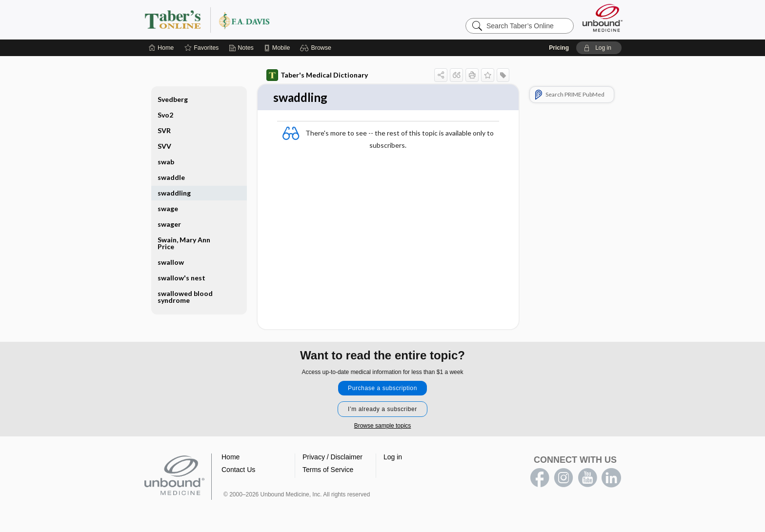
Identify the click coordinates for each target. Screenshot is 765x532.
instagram (564, 478)
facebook (540, 478)
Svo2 (165, 115)
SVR (164, 130)
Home (231, 457)
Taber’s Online (265, 20)
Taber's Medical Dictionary (317, 75)
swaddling (174, 193)
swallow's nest (181, 278)
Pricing (559, 48)
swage (168, 208)
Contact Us (238, 470)
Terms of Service (328, 470)
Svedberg (173, 99)
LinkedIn (611, 478)
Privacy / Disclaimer (332, 457)
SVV (164, 146)
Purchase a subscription (382, 389)
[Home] (161, 48)
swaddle (171, 177)
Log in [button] (393, 457)
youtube (587, 478)
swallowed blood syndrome (185, 297)
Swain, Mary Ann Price (184, 243)
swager (169, 224)
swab (166, 162)
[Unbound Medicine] (603, 18)
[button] (317, 48)
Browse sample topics (383, 426)
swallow (171, 262)
